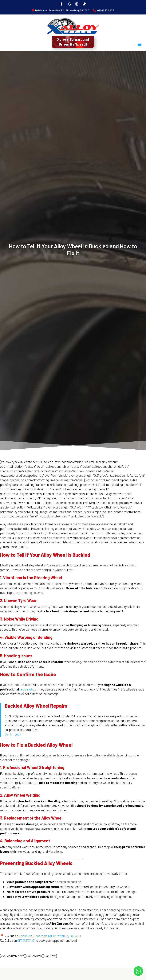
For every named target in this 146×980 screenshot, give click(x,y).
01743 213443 (26, 940)
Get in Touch (13, 734)
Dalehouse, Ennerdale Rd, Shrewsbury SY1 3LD (62, 10)
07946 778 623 (106, 10)
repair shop (28, 689)
